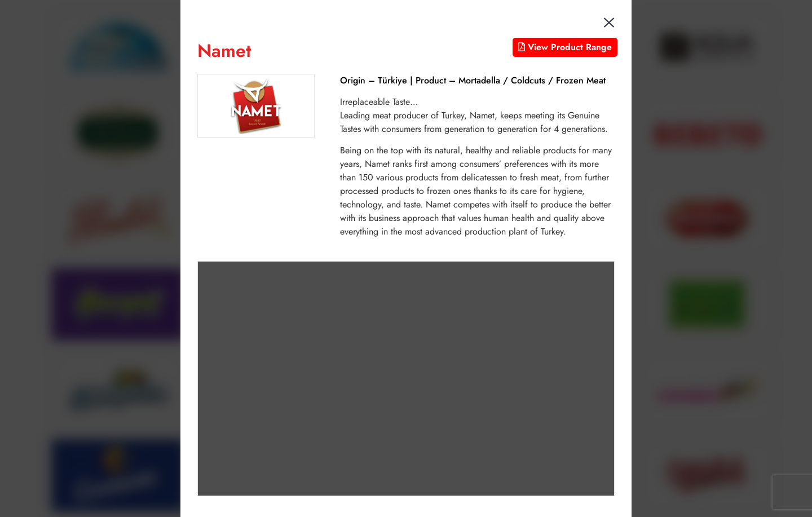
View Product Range (565, 47)
